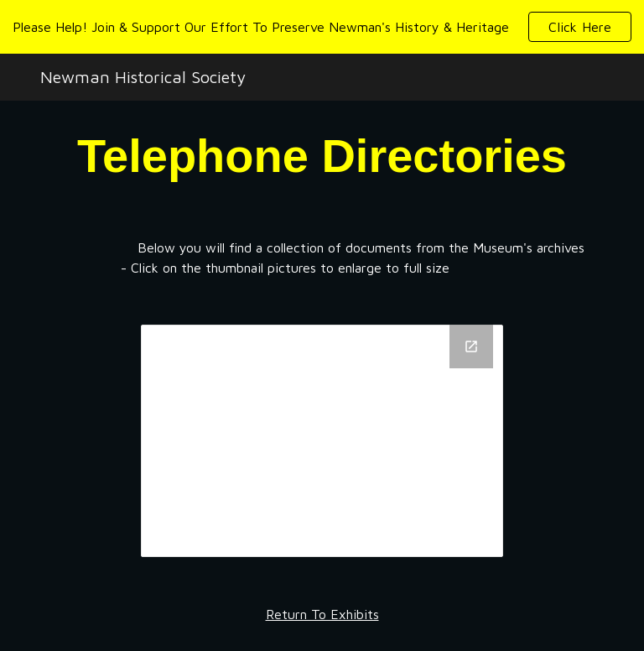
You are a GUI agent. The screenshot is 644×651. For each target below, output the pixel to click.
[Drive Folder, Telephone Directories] (322, 440)
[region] (322, 27)
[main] (322, 156)
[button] (580, 27)
